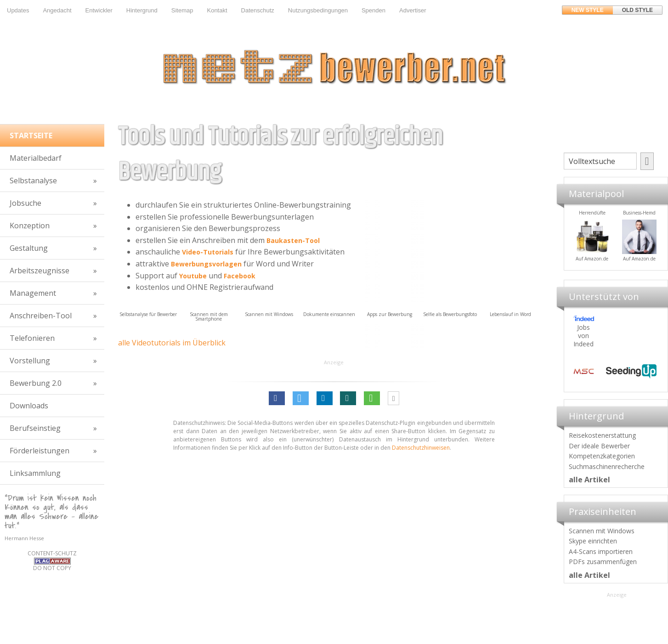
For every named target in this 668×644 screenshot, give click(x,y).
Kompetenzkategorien (602, 456)
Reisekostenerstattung (602, 435)
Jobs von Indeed (583, 336)
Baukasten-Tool (293, 240)
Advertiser (413, 10)
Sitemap (182, 10)
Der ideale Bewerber (599, 446)
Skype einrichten (593, 541)
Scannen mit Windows (602, 531)
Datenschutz (258, 10)
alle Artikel (589, 480)
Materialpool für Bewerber (581, 265)
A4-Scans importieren (601, 551)
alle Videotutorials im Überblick (172, 343)
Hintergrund (142, 10)
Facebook (240, 276)
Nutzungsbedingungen (318, 10)
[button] (277, 398)
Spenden (374, 10)
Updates (18, 10)
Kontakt (217, 10)
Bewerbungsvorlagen (206, 264)
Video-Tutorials (208, 252)
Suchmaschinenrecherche (607, 466)
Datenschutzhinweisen (421, 448)
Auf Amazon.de (628, 259)
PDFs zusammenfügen (603, 562)
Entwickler (99, 10)
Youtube (193, 276)
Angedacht (57, 10)
